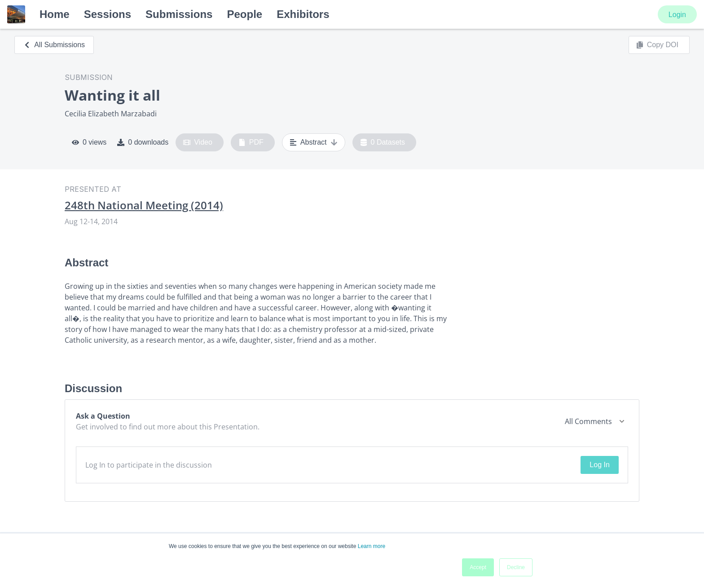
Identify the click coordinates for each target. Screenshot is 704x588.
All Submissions (54, 45)
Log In (599, 465)
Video (198, 142)
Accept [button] (478, 567)
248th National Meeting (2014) (144, 205)
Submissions (179, 14)
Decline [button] (516, 567)
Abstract (314, 142)
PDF (251, 142)
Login (677, 15)
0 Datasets (383, 142)
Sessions (108, 14)
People (244, 14)
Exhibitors (303, 14)
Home (55, 14)
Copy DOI (657, 45)
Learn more (372, 546)
